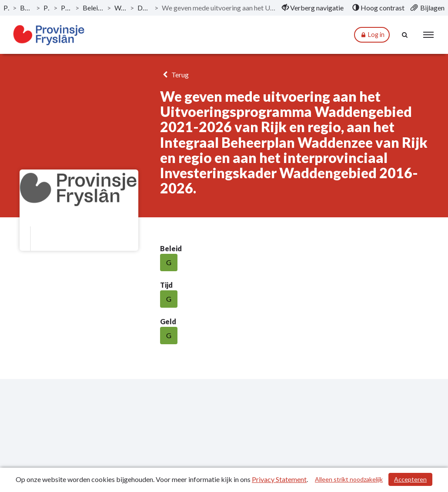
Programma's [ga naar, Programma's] (47, 8)
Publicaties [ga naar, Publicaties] (6, 8)
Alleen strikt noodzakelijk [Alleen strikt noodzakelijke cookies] (349, 479)
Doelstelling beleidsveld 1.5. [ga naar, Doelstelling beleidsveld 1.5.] (144, 8)
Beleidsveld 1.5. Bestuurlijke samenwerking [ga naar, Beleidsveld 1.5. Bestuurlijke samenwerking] (93, 8)
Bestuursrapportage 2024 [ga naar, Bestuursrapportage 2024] (26, 8)
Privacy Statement (279, 479)
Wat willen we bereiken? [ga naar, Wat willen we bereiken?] (120, 8)
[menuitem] (313, 8)
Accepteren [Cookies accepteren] (410, 479)
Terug (174, 75)
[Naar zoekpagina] (405, 35)
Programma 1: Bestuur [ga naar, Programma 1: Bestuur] (66, 8)
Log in (372, 35)
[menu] (428, 35)
